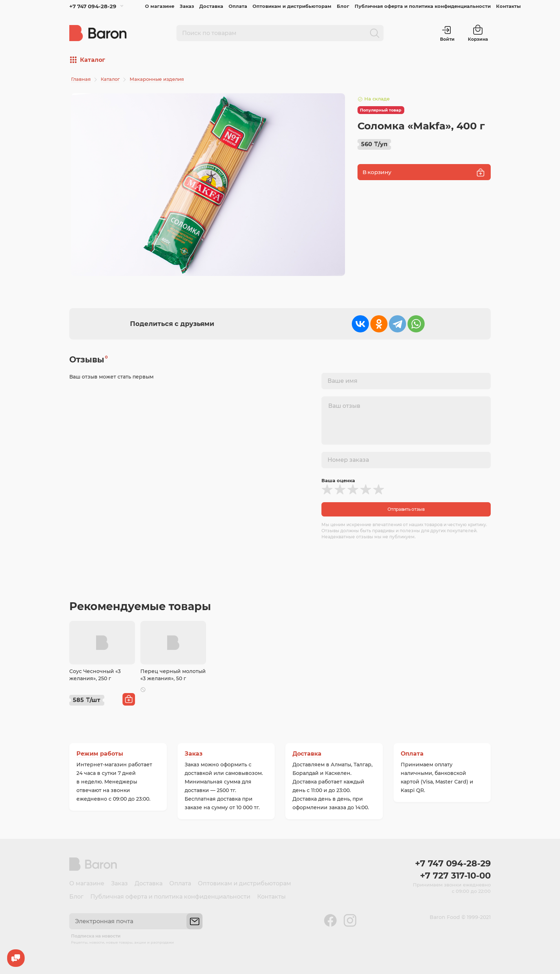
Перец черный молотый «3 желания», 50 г (173, 675)
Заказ (187, 6)
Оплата (238, 6)
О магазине (160, 6)
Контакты (508, 6)
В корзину (424, 172)
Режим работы (100, 754)
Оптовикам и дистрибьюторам (292, 6)
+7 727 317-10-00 (455, 876)
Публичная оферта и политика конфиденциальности (423, 6)
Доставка (211, 6)
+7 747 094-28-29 (93, 6)
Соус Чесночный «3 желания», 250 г (95, 675)
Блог (343, 6)
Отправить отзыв (406, 509)
